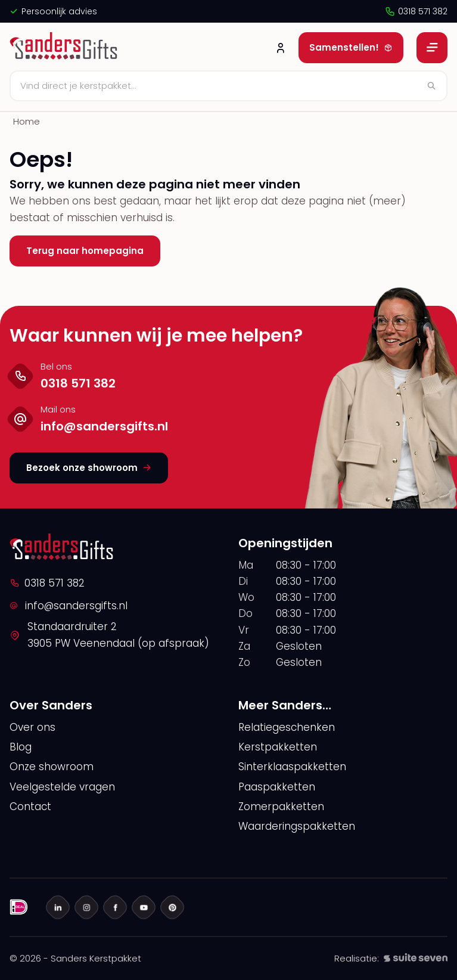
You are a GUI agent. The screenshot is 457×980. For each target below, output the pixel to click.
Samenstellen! (351, 47)
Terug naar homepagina (85, 251)
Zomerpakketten (281, 807)
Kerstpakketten (278, 747)
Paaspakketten (277, 787)
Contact (30, 807)
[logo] (65, 48)
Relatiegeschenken (287, 727)
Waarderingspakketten (297, 826)
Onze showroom (52, 767)
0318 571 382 (416, 11)
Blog (21, 747)
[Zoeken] (228, 86)
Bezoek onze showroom (89, 468)
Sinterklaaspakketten (292, 767)
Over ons (32, 727)
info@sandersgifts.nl (69, 606)
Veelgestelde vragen (62, 787)
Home (27, 121)
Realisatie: (391, 958)
